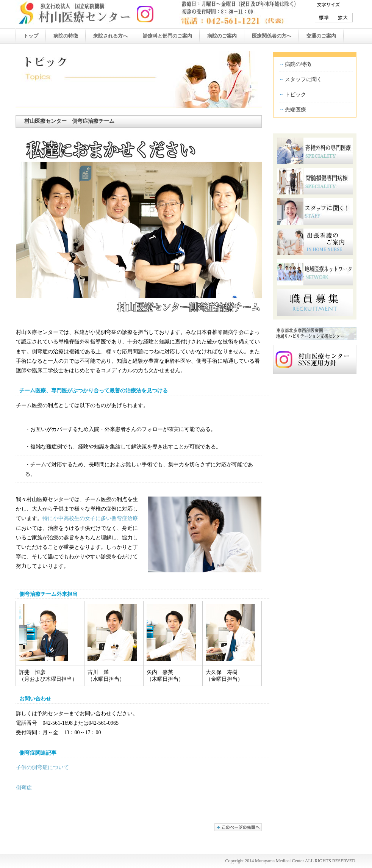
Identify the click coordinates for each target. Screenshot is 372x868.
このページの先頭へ (238, 827)
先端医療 (295, 110)
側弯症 (24, 788)
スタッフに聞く (303, 79)
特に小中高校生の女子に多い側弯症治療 (90, 518)
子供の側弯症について (42, 767)
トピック (295, 95)
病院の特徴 (298, 64)
